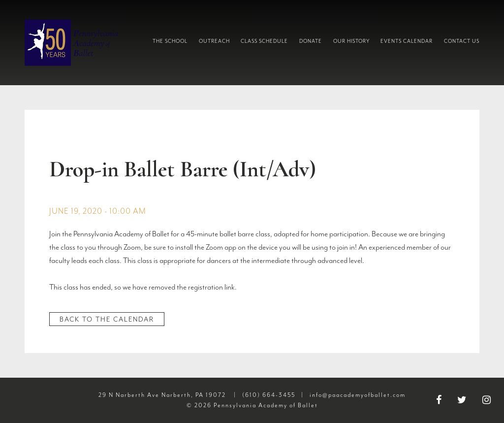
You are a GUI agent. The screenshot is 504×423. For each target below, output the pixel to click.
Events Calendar (407, 41)
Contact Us (462, 41)
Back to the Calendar (107, 319)
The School (170, 41)
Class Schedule (264, 41)
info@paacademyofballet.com (358, 395)
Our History (351, 41)
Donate (311, 41)
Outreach (214, 41)
